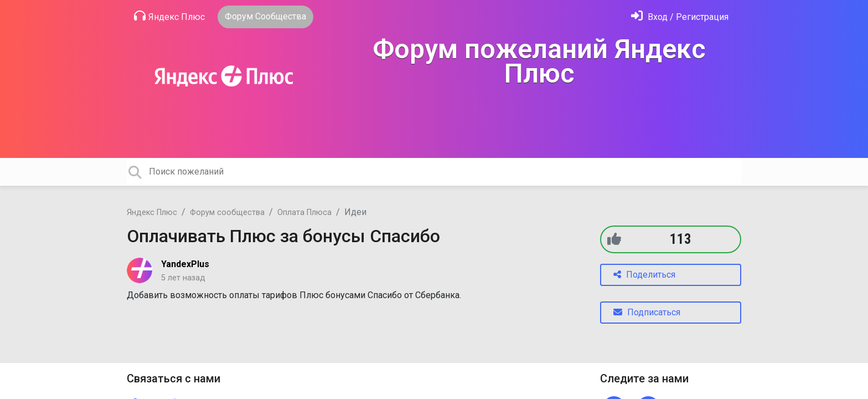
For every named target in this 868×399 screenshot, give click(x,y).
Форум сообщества (227, 213)
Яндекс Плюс (169, 16)
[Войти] (680, 17)
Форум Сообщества (265, 16)
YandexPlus (185, 264)
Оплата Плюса (304, 213)
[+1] (614, 239)
